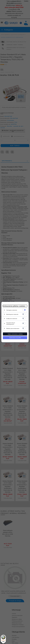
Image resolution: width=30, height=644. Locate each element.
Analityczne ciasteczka (12, 318)
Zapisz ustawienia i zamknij (15, 334)
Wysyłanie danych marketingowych (11, 323)
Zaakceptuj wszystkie (15, 338)
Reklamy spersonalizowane (13, 328)
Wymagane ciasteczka (12, 310)
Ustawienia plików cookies (14, 306)
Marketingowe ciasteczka (12, 314)
